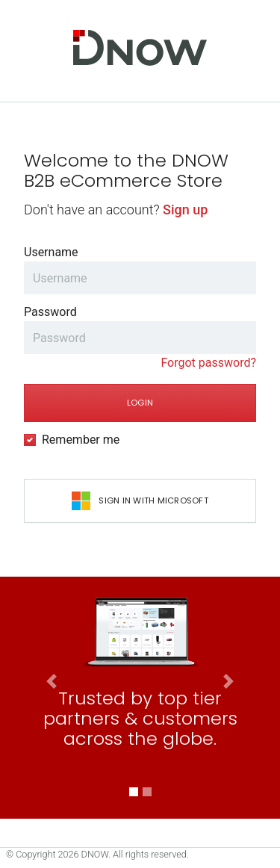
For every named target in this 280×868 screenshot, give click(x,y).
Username (51, 252)
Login (140, 403)
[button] (52, 771)
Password (50, 312)
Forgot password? (208, 363)
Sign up (185, 210)
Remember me (81, 440)
